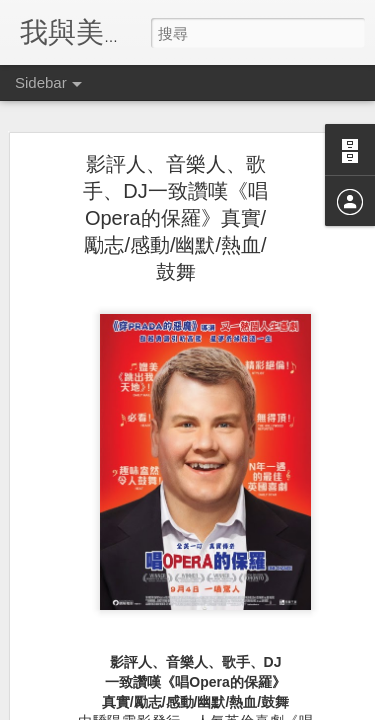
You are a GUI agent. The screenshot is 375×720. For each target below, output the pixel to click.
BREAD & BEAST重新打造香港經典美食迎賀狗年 (180, 572)
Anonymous (288, 473)
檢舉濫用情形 (284, 707)
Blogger (226, 707)
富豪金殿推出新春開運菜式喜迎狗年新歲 (157, 617)
